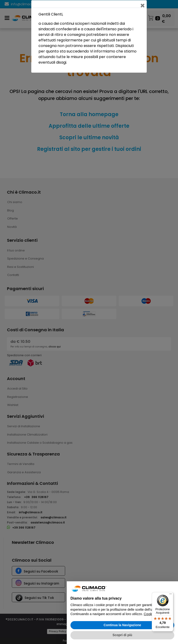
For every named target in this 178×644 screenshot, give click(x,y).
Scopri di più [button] (122, 635)
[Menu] (171, 595)
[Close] (143, 4)
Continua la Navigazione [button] (122, 625)
